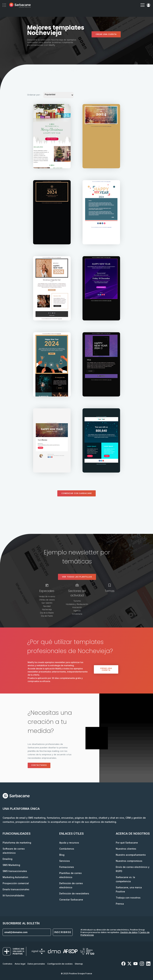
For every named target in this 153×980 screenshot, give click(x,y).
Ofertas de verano (47, 600)
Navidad (47, 606)
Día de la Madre (47, 613)
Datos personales (36, 964)
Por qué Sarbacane (127, 843)
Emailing (7, 859)
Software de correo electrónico (14, 851)
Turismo (77, 601)
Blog (62, 855)
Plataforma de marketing (17, 843)
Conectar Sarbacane (71, 900)
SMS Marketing (11, 865)
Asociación (77, 607)
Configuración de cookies (60, 964)
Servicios (65, 861)
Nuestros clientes (126, 849)
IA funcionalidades (14, 895)
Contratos (7, 964)
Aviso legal (20, 964)
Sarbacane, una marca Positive (129, 889)
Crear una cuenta (106, 34)
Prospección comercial (16, 883)
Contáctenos (67, 849)
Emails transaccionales (16, 889)
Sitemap (79, 964)
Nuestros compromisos (129, 861)
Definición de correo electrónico (71, 885)
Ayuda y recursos (69, 843)
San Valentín (47, 603)
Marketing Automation (15, 877)
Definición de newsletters (74, 893)
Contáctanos (39, 765)
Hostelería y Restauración (77, 604)
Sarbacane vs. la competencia (125, 879)
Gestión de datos (129, 932)
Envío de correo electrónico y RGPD (133, 869)
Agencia (77, 611)
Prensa (120, 904)
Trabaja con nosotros (128, 898)
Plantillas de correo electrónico (70, 875)
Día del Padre (47, 616)
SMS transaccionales (15, 871)
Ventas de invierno (47, 596)
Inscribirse (63, 932)
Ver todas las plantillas (77, 577)
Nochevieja (47, 609)
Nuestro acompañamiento (131, 855)
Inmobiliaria (77, 614)
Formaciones (67, 867)
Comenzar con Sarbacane (77, 493)
